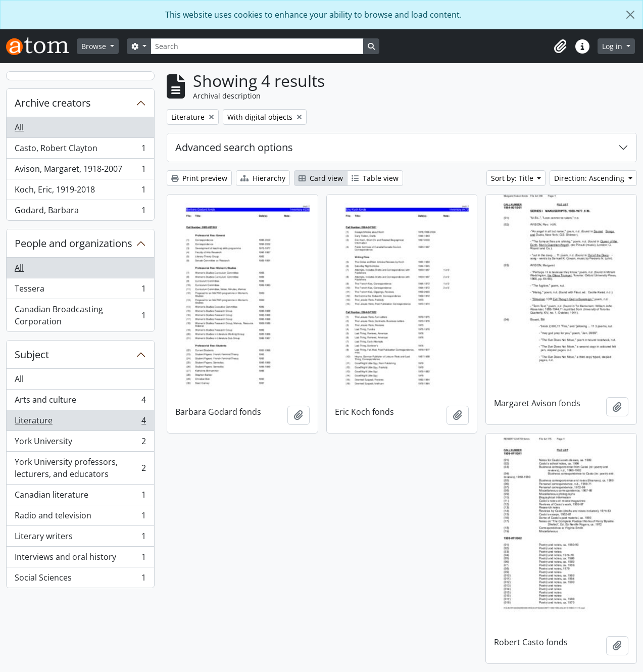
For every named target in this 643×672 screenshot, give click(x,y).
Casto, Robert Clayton (80, 150)
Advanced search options (234, 147)
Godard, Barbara (80, 212)
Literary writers (80, 538)
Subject (32, 354)
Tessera (80, 291)
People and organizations (73, 243)
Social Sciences (80, 580)
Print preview (199, 178)
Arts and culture (80, 402)
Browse (95, 46)
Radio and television (80, 518)
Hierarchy (263, 178)
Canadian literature (80, 497)
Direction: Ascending (590, 178)
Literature (80, 423)
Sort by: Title (513, 178)
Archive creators (53, 103)
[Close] (630, 15)
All (19, 127)
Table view (375, 178)
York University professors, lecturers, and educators (80, 468)
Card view (321, 178)
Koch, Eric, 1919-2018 (80, 192)
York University (80, 443)
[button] (560, 46)
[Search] (257, 46)
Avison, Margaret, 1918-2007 (80, 171)
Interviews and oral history (80, 559)
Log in (613, 46)
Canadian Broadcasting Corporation (80, 315)
